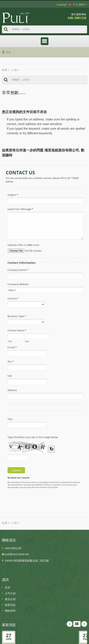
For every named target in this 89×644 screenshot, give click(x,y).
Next (84, 624)
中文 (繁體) (77, 5)
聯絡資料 (10, 611)
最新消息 (10, 605)
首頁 (8, 52)
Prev (70, 624)
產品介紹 (10, 599)
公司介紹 (10, 593)
